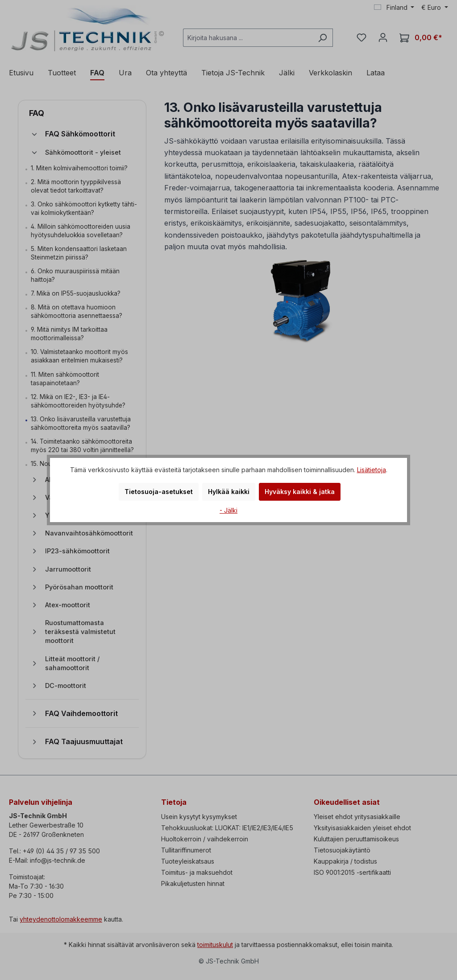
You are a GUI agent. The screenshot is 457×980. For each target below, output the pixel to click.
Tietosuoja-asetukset (159, 492)
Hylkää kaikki (229, 492)
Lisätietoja (372, 470)
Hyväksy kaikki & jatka (300, 492)
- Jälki (228, 510)
